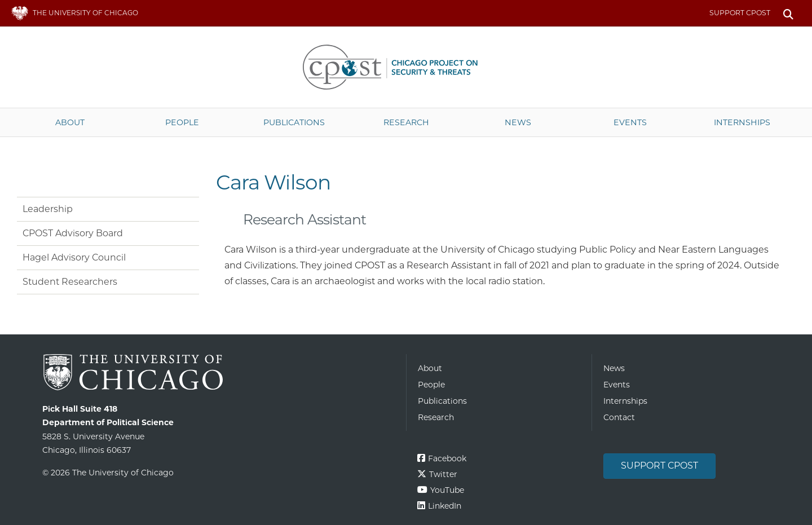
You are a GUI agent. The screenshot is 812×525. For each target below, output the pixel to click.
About (70, 122)
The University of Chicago (220, 372)
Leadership (48, 209)
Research (406, 122)
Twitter (443, 474)
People (182, 122)
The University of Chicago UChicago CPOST (406, 67)
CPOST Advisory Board (73, 233)
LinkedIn (445, 506)
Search (788, 13)
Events (630, 122)
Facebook (447, 458)
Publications (294, 122)
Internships (742, 122)
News (518, 122)
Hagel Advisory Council (74, 257)
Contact (619, 417)
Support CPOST (740, 13)
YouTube (447, 490)
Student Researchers (70, 282)
